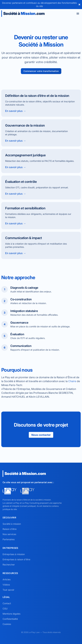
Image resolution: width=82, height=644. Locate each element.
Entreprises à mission (14, 554)
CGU (5, 609)
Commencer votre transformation (41, 71)
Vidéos (6, 585)
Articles (7, 579)
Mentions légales (11, 614)
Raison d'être (10, 529)
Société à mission (12, 524)
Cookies (7, 624)
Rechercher (9, 565)
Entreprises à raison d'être (16, 559)
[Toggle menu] (78, 14)
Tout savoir (8, 590)
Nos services (9, 534)
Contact (7, 603)
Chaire (72, 381)
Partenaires (9, 539)
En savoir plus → (16, 111)
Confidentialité (10, 619)
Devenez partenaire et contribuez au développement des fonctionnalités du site (39, 4)
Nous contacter (41, 435)
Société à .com (24, 13)
